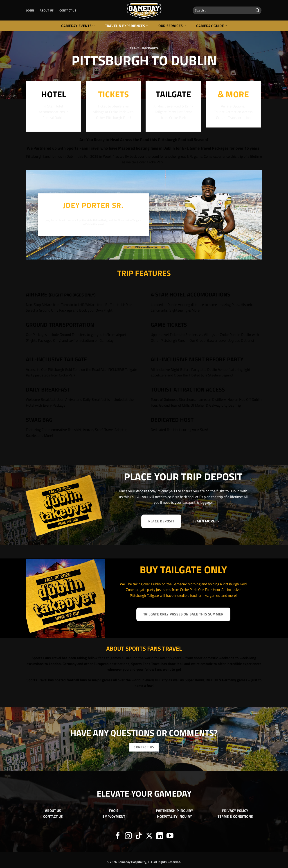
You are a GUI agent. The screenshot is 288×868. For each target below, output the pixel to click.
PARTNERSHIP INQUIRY (174, 811)
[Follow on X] (149, 836)
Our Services (172, 26)
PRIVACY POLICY (235, 811)
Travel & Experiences (127, 26)
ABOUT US (47, 10)
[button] (30, 10)
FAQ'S (114, 811)
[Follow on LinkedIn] (160, 836)
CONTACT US (68, 10)
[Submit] (257, 10)
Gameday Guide (212, 26)
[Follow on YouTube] (170, 836)
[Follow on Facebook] (118, 836)
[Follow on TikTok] (139, 836)
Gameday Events (78, 26)
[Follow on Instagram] (128, 836)
